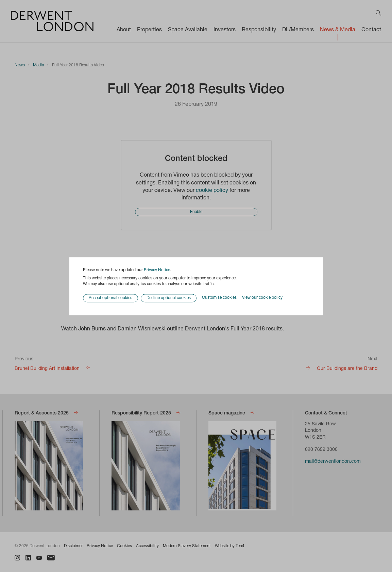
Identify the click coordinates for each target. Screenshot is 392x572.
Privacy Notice (157, 270)
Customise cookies (219, 298)
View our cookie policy (262, 298)
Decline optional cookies (169, 298)
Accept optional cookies (110, 298)
